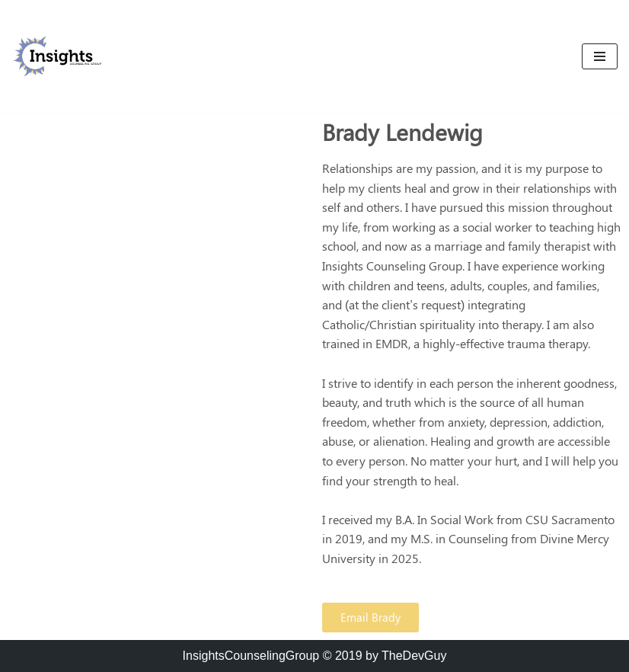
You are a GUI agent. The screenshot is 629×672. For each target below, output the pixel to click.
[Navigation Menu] (600, 56)
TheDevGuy (414, 656)
